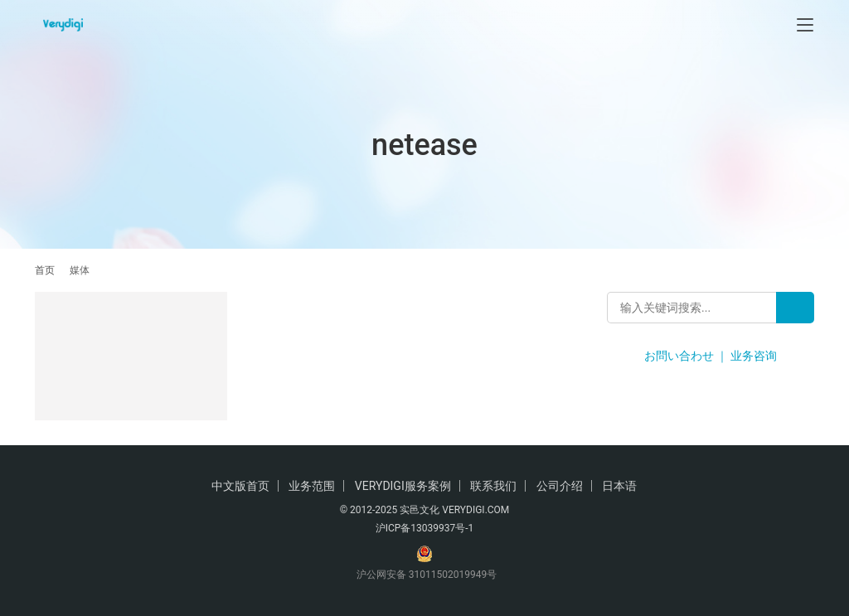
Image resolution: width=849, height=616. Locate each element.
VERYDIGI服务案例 (403, 486)
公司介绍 (560, 486)
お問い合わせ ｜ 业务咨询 (711, 356)
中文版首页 (240, 486)
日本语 (619, 486)
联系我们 (493, 486)
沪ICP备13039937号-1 (425, 528)
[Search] (795, 308)
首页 (45, 270)
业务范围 (312, 486)
